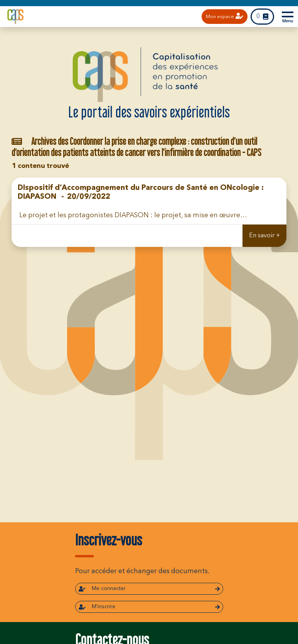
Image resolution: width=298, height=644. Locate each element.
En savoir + (264, 236)
